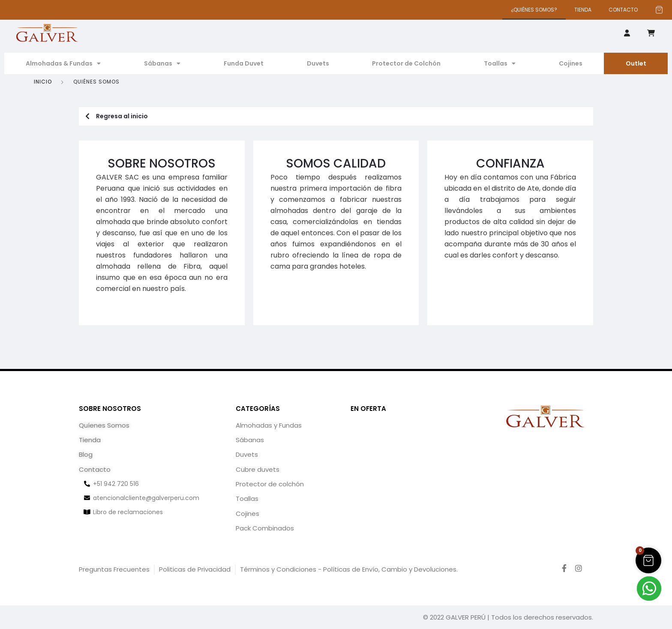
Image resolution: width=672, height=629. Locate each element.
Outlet (636, 63)
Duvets (318, 63)
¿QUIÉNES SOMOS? (534, 10)
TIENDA (583, 10)
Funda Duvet (244, 63)
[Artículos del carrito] (659, 10)
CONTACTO (623, 10)
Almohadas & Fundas (63, 63)
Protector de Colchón (406, 63)
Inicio (43, 82)
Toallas (500, 63)
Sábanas (162, 63)
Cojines (571, 63)
